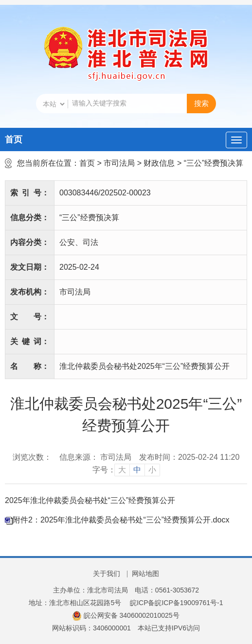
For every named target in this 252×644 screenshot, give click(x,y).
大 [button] (122, 470)
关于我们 (107, 574)
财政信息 (159, 163)
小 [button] (152, 470)
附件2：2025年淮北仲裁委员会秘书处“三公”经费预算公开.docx (121, 520)
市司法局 (119, 163)
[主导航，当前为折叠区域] (236, 140)
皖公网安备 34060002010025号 (126, 615)
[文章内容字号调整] (126, 470)
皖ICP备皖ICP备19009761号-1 (176, 603)
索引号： (30, 193)
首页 (14, 139)
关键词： (30, 341)
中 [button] (137, 470)
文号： (30, 317)
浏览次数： (32, 457)
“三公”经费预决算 (214, 163)
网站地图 (145, 574)
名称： (30, 366)
